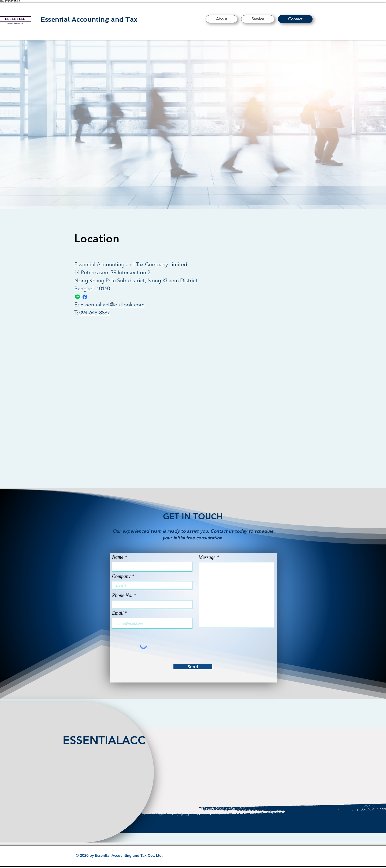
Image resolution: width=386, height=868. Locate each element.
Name (118, 557)
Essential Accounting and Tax (89, 19)
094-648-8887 (95, 313)
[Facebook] (85, 297)
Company (121, 576)
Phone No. (122, 595)
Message (207, 557)
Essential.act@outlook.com (112, 305)
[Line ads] (77, 297)
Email (118, 613)
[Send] (193, 667)
